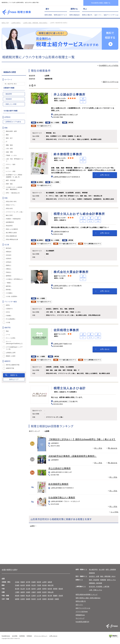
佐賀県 (23, 599)
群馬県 (28, 585)
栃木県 (23, 585)
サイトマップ (80, 618)
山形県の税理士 (16, 23)
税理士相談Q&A (75, 15)
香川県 (50, 596)
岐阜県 (50, 589)
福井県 (33, 589)
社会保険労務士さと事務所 (62, 498)
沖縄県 (57, 599)
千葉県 (39, 585)
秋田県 (39, 582)
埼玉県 (33, 585)
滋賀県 (23, 592)
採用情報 (22, 636)
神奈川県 (51, 585)
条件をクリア (14, 379)
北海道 (17, 582)
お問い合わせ (105, 175)
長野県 (44, 589)
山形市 (32, 526)
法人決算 (102, 570)
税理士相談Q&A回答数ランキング (87, 594)
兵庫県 (39, 592)
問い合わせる (113, 448)
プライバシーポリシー (41, 636)
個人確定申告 (93, 570)
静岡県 (55, 589)
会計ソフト (98, 15)
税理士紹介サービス (60, 15)
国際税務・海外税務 (95, 583)
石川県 (28, 589)
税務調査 (103, 580)
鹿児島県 (51, 599)
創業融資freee (80, 615)
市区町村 (9, 99)
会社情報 (15, 636)
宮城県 (33, 582)
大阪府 (33, 592)
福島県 (50, 582)
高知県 (61, 596)
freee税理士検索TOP (82, 622)
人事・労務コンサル (95, 590)
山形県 (44, 582)
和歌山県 (51, 592)
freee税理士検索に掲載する (101, 3)
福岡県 (17, 599)
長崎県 (28, 599)
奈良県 (44, 592)
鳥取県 (17, 596)
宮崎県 (44, 599)
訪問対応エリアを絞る (13, 122)
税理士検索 (48, 15)
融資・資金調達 (94, 580)
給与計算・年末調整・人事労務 (99, 587)
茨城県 (17, 585)
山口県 (39, 596)
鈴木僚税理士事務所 (58, 484)
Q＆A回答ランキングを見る (109, 65)
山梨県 (39, 589)
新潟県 (17, 589)
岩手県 (28, 582)
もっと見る (114, 512)
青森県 (23, 582)
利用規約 (29, 636)
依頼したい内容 (11, 104)
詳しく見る (98, 448)
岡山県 (28, 596)
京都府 (28, 592)
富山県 (23, 589)
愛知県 (61, 589)
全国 (3, 579)
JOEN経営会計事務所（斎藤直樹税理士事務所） (72, 456)
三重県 (17, 592)
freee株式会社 (6, 636)
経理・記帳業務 (111, 570)
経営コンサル (111, 580)
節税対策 (92, 573)
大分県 (39, 599)
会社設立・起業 (94, 576)
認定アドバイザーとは (111, 15)
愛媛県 (55, 596)
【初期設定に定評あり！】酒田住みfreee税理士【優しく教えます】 (82, 439)
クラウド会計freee (82, 612)
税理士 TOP (5, 23)
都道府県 (9, 94)
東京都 (44, 585)
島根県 (23, 596)
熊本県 (33, 599)
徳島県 (44, 596)
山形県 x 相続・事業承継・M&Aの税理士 (35, 23)
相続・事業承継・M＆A (108, 576)
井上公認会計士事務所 (60, 468)
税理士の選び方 (87, 15)
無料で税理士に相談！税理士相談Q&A (88, 598)
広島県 (33, 596)
